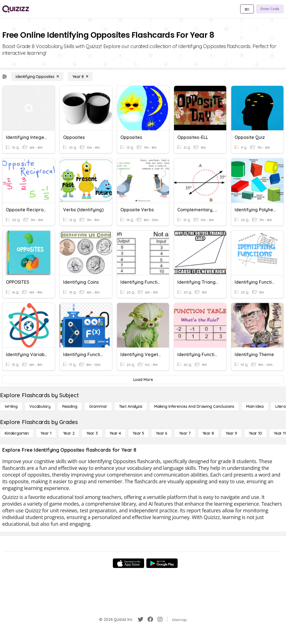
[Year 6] (162, 433)
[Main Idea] (255, 406)
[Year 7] (185, 433)
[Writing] (11, 406)
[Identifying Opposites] (37, 77)
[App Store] (128, 563)
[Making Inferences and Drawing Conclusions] (194, 406)
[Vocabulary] (40, 406)
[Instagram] (160, 619)
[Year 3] (92, 433)
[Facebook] (150, 619)
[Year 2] (69, 433)
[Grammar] (98, 406)
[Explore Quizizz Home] (16, 9)
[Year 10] (255, 433)
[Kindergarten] (17, 433)
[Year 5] (138, 433)
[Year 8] (80, 77)
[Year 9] (231, 433)
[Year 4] (115, 433)
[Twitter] (140, 619)
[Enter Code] (270, 9)
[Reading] (70, 406)
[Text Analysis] (131, 406)
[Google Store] (162, 563)
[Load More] (143, 380)
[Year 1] (46, 433)
